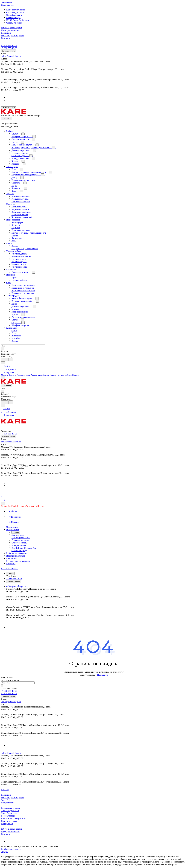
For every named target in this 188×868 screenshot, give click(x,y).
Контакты (6, 834)
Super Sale (6, 800)
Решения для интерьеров (13, 797)
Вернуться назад (88, 675)
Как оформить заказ (16, 10)
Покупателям (7, 803)
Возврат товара (13, 18)
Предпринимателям (10, 831)
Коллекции (6, 795)
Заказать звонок (9, 51)
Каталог (5, 790)
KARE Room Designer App (19, 20)
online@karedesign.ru (11, 56)
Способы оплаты (14, 15)
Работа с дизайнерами (11, 829)
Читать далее (30, 862)
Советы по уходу (14, 23)
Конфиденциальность (11, 849)
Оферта (5, 852)
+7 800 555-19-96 (9, 46)
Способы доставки (15, 12)
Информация (7, 824)
